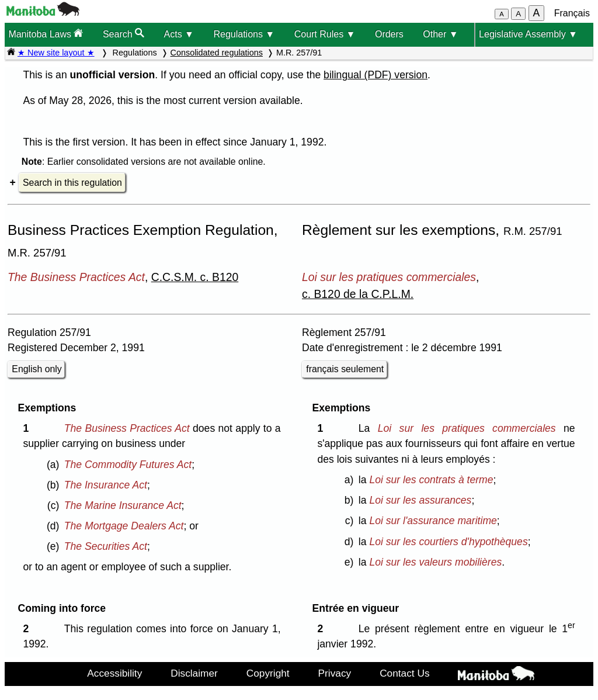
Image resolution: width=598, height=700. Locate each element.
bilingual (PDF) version (376, 75)
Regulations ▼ (244, 34)
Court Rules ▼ (325, 34)
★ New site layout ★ (56, 53)
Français (572, 13)
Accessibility (114, 673)
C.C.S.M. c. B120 (195, 277)
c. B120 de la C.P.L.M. (358, 294)
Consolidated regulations (217, 53)
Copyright (268, 673)
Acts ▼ (179, 34)
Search (124, 34)
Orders (389, 34)
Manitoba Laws (46, 34)
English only (36, 369)
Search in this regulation (72, 183)
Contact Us (404, 673)
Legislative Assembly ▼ (528, 34)
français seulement (345, 369)
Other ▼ (440, 34)
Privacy (335, 673)
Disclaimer (194, 673)
